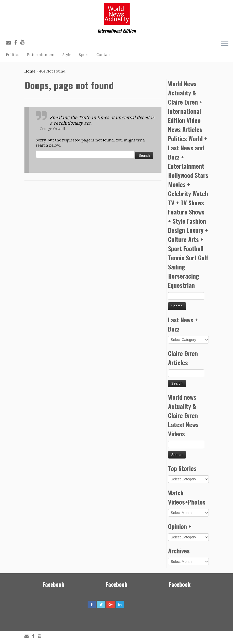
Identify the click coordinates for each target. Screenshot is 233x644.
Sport (84, 55)
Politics (13, 55)
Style (67, 55)
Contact (104, 55)
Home (30, 71)
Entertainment (41, 55)
